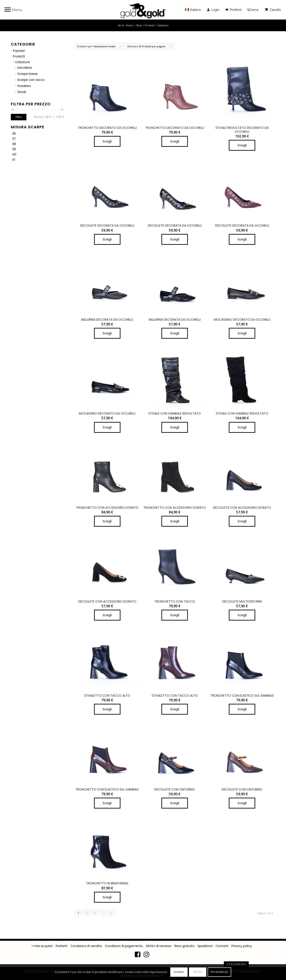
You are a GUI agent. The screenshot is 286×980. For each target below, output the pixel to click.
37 (14, 139)
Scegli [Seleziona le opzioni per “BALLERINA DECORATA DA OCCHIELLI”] (107, 333)
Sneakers (24, 86)
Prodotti (19, 56)
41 (14, 160)
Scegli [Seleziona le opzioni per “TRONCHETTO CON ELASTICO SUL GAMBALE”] (242, 709)
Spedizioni (205, 946)
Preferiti (62, 946)
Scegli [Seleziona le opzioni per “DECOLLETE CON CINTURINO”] (175, 803)
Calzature (23, 62)
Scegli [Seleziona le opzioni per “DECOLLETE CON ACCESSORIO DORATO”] (242, 521)
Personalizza (219, 972)
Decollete (25, 68)
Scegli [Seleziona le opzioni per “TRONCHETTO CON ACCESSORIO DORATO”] (107, 521)
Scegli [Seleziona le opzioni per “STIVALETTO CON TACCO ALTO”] (107, 709)
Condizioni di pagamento (124, 946)
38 (14, 144)
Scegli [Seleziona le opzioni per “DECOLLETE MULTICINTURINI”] (242, 615)
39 (14, 149)
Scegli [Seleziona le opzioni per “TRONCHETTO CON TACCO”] (175, 615)
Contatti (222, 946)
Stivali (22, 92)
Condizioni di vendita (86, 946)
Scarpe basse (28, 74)
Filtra (19, 117)
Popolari (19, 51)
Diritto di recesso (159, 946)
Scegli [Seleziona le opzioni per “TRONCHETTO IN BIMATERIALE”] (107, 897)
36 (14, 134)
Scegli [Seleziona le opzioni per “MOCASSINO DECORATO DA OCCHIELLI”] (242, 333)
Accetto (179, 972)
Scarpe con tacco (31, 80)
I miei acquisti (42, 946)
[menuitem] (194, 10)
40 (14, 154)
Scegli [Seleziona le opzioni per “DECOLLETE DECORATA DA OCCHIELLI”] (107, 239)
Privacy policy (242, 946)
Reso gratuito (184, 946)
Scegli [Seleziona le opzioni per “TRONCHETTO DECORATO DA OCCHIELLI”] (107, 141)
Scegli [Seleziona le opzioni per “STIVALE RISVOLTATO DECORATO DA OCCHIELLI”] (242, 145)
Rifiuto (198, 972)
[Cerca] (253, 10)
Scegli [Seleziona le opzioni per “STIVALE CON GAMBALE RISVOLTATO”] (175, 427)
